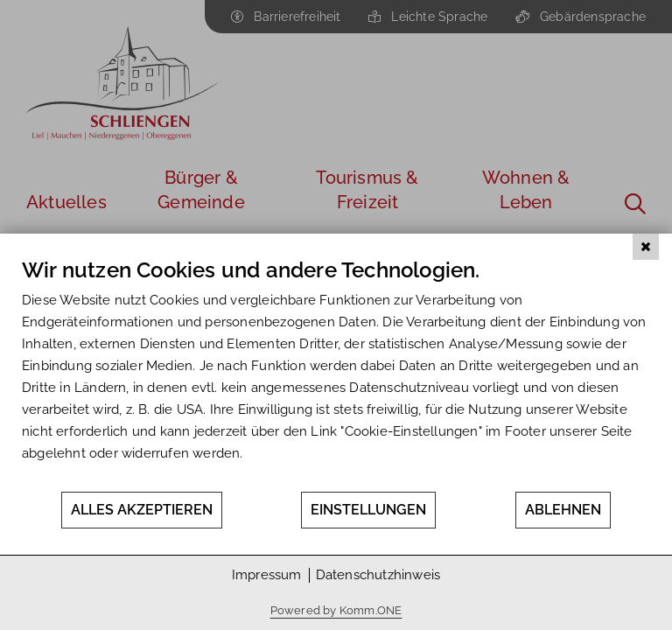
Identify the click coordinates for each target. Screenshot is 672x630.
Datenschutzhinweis (378, 575)
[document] (336, 374)
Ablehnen (563, 510)
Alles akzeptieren (142, 510)
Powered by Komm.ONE (336, 610)
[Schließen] (646, 247)
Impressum (267, 575)
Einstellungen (368, 510)
